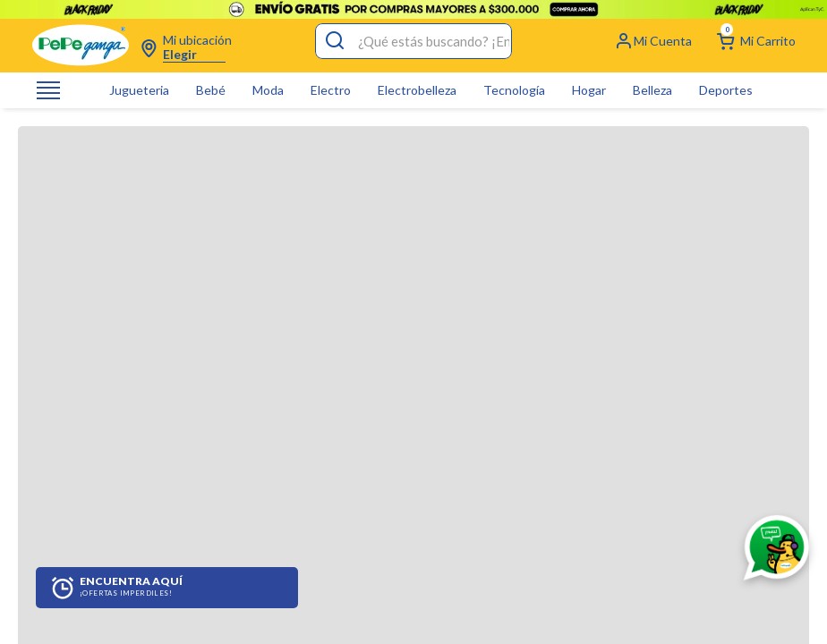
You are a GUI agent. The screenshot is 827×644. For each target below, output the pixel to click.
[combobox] (413, 22)
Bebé (211, 72)
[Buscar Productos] (335, 22)
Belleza (652, 72)
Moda (268, 72)
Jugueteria (139, 72)
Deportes (726, 72)
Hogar (589, 72)
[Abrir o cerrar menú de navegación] (48, 72)
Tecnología (514, 72)
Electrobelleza (417, 72)
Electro (331, 72)
